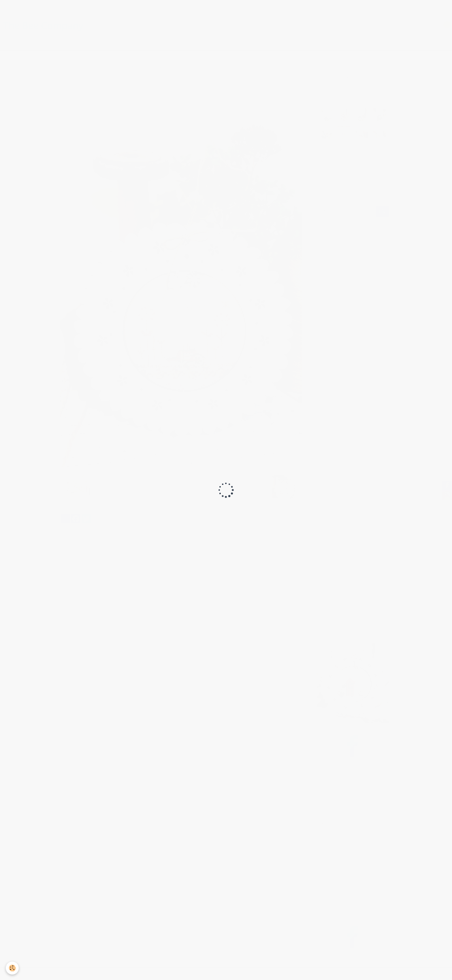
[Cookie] (12, 968)
